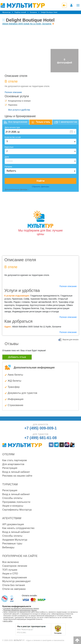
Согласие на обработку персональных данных (21, 608)
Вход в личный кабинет (16, 472)
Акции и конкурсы (13, 506)
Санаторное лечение (15, 566)
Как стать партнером (15, 460)
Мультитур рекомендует (16, 581)
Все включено (11, 562)
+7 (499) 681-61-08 (41, 438)
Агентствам (12, 518)
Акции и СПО (10, 574)
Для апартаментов (13, 464)
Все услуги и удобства (19, 110)
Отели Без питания (14, 585)
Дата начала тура (12, 128)
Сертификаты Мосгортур (17, 510)
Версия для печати (71, 340)
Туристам (10, 484)
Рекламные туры (12, 544)
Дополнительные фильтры (16, 190)
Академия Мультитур (15, 540)
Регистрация (10, 468)
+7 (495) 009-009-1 (41, 428)
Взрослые (9, 147)
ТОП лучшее (10, 570)
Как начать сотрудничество (18, 528)
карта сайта (8, 621)
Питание (8, 167)
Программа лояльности (16, 502)
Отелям (8, 454)
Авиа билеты (15, 375)
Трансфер (14, 387)
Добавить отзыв (17, 357)
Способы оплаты (12, 498)
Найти (40, 181)
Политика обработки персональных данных (20, 610)
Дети (7, 157)
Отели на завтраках (14, 589)
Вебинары (8, 547)
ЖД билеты (14, 381)
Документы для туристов (22, 393)
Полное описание (13, 92)
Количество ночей (13, 137)
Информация (16, 399)
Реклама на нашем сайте (17, 476)
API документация (13, 524)
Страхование (15, 405)
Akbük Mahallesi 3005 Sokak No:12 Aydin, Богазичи (27, 24)
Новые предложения (15, 577)
